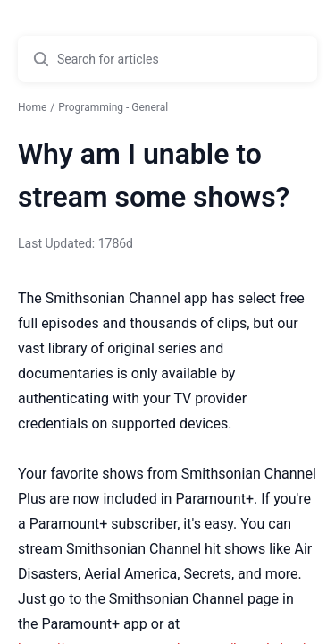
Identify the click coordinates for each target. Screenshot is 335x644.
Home (32, 107)
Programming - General (113, 107)
